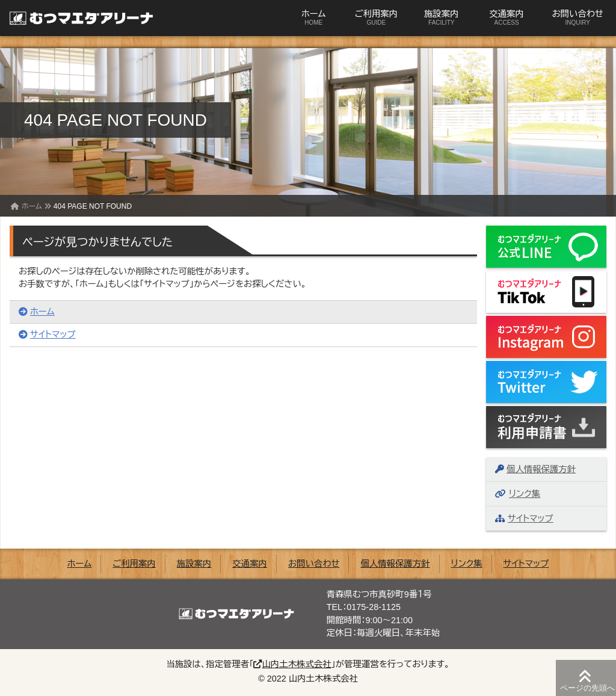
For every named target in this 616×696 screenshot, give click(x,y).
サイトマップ (47, 334)
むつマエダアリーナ (75, 18)
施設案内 (442, 17)
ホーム (313, 17)
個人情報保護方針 (535, 469)
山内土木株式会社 (292, 664)
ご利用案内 (376, 17)
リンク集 (518, 494)
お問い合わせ (577, 17)
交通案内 (507, 17)
